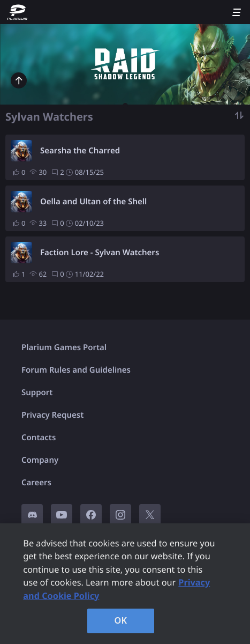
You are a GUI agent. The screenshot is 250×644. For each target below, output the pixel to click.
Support (37, 393)
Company (40, 460)
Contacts (39, 438)
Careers (36, 483)
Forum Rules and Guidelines (76, 370)
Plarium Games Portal (64, 347)
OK (121, 620)
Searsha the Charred (80, 151)
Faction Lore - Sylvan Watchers (100, 253)
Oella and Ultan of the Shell (93, 202)
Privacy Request (52, 415)
